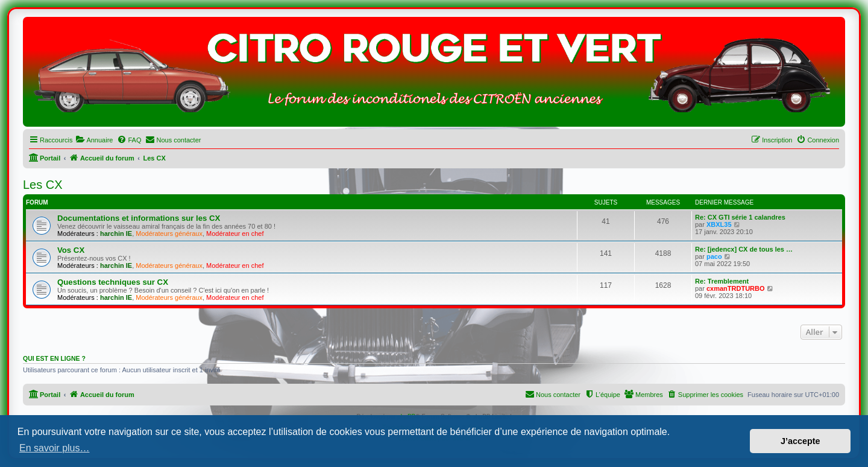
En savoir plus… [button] (55, 448)
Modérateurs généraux (169, 233)
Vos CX (71, 250)
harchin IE (116, 233)
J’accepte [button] (800, 441)
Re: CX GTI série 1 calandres (740, 217)
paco (714, 256)
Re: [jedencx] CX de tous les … (744, 249)
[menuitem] (94, 140)
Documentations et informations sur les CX (139, 218)
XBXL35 (719, 224)
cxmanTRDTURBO (736, 288)
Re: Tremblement (722, 281)
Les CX (43, 185)
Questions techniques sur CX (113, 282)
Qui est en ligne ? (54, 358)
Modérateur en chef (235, 233)
